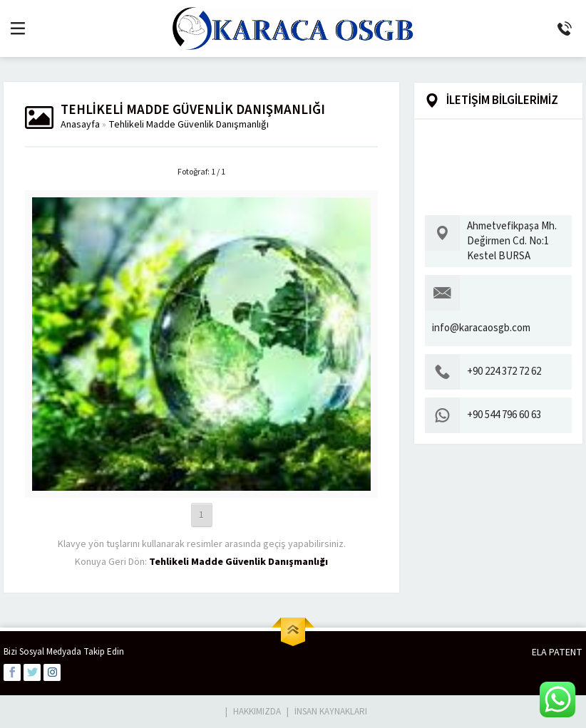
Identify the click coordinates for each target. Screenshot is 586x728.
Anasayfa (80, 125)
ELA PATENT (557, 652)
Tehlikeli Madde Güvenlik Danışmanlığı (189, 125)
